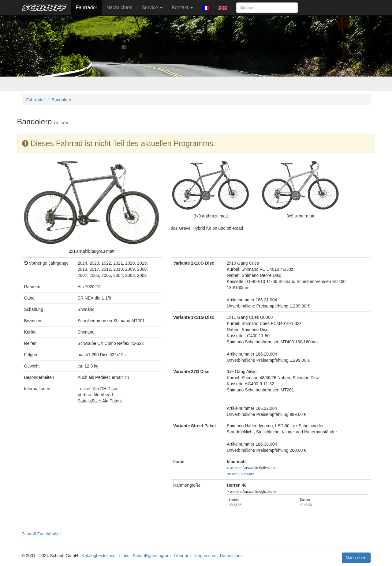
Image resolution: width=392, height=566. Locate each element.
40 (302, 505)
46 (306, 505)
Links (124, 556)
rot (229, 474)
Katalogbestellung (99, 556)
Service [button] (152, 8)
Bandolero (62, 100)
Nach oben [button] (356, 558)
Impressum (206, 556)
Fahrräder (87, 8)
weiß (236, 474)
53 (235, 505)
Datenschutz (232, 556)
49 (231, 505)
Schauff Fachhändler (41, 534)
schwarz (248, 474)
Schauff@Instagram (152, 556)
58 (239, 505)
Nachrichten (119, 8)
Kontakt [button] (182, 8)
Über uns (183, 556)
